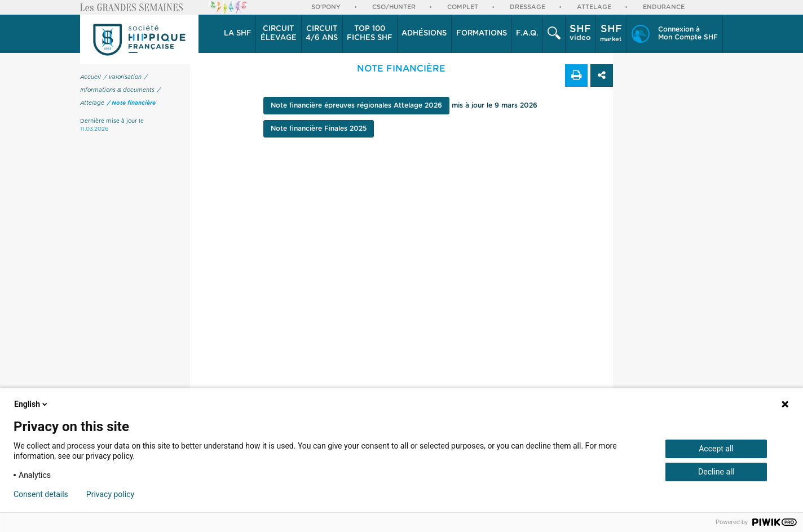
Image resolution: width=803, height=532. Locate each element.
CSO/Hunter (394, 7)
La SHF (238, 34)
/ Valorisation (123, 77)
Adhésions (424, 34)
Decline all (716, 472)
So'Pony (326, 7)
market (611, 33)
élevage (279, 33)
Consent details (41, 494)
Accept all (716, 449)
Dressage (528, 7)
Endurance (664, 7)
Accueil (91, 77)
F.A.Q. (527, 34)
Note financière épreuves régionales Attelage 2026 (356, 105)
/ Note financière (131, 103)
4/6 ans (322, 33)
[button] (238, 34)
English (32, 404)
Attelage (594, 7)
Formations (482, 34)
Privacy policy (110, 494)
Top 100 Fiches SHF (370, 34)
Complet (463, 7)
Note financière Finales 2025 (319, 128)
